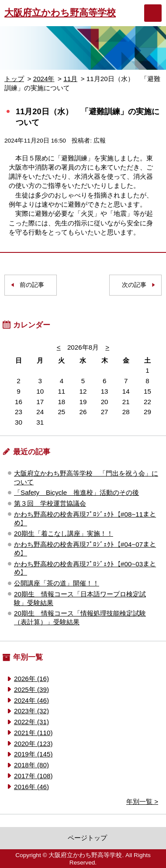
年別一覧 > (142, 802)
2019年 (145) (33, 754)
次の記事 (134, 285)
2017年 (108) (33, 776)
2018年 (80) (31, 765)
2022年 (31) (31, 722)
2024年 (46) (31, 700)
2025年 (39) (31, 689)
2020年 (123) (33, 744)
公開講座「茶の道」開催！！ (57, 583)
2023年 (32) (31, 711)
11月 (70, 79)
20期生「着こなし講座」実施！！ (64, 533)
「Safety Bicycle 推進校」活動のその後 (76, 492)
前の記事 (32, 285)
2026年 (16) (31, 679)
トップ (14, 79)
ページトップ (87, 838)
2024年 (44, 79)
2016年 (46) (31, 787)
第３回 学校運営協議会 (50, 503)
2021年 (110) (33, 733)
